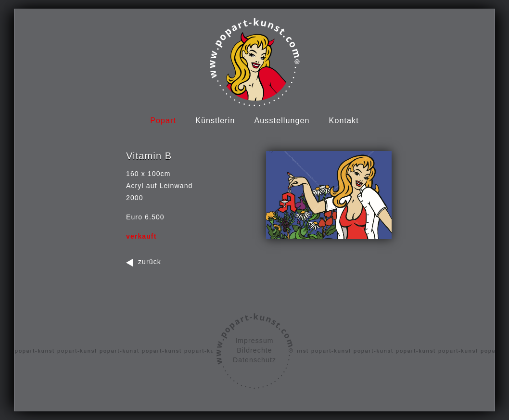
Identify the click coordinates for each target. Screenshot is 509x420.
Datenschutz (254, 360)
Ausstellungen (282, 121)
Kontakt (344, 121)
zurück (150, 262)
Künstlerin (215, 121)
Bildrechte (254, 350)
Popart (163, 121)
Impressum (254, 341)
